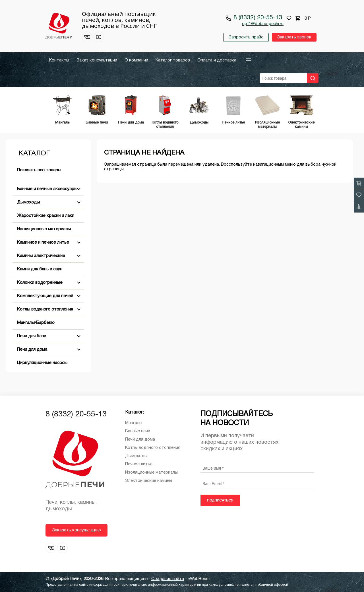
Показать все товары (39, 170)
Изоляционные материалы (44, 229)
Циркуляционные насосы (42, 363)
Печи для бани (32, 336)
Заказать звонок (294, 37)
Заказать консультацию (76, 530)
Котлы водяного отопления (45, 309)
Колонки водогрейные (40, 283)
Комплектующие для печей (45, 296)
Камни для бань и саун (40, 269)
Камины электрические (41, 256)
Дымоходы (28, 202)
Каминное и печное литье (43, 242)
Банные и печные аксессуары (47, 189)
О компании (136, 60)
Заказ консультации (97, 60)
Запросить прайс (246, 37)
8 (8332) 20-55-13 (258, 18)
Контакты (59, 60)
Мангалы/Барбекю (36, 323)
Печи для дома (32, 350)
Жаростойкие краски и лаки (46, 216)
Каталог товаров (173, 60)
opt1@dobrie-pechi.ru (263, 24)
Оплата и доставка (217, 60)
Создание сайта (168, 579)
